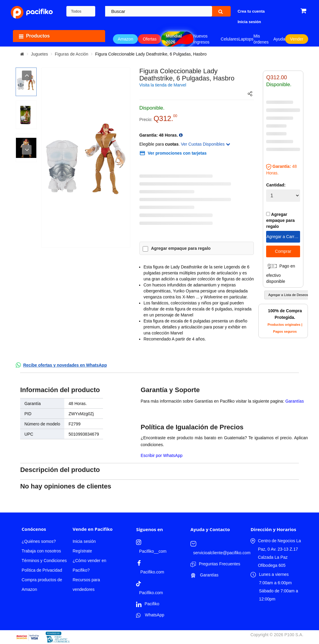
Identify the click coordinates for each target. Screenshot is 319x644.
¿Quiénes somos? (39, 541)
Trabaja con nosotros (41, 551)
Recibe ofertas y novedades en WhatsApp (65, 365)
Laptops (246, 39)
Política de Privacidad (42, 570)
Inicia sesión (84, 541)
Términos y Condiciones (44, 561)
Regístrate (82, 551)
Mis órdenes (261, 39)
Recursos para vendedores (86, 585)
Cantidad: (276, 185)
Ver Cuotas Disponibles (205, 144)
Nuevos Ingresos (202, 39)
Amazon (125, 39)
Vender (296, 39)
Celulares (230, 39)
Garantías (295, 401)
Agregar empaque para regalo (181, 248)
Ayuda (279, 39)
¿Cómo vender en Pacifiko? (90, 565)
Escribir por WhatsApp (161, 455)
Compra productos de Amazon (42, 585)
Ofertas (150, 39)
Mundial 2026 (174, 39)
